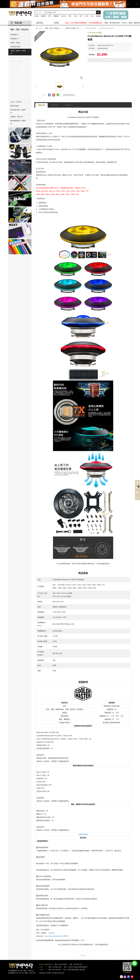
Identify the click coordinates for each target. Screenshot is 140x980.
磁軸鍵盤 (99, 16)
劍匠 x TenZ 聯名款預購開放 (76, 23)
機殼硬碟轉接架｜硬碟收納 (18, 122)
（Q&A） (83, 940)
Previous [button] (9, 4)
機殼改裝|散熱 (15, 106)
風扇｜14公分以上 (16, 83)
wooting (36, 16)
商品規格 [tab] (55, 105)
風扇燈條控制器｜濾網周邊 (18, 111)
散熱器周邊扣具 (16, 94)
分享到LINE (58, 95)
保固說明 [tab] (68, 105)
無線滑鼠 (43, 16)
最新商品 (40, 23)
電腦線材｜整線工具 (17, 117)
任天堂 (87, 16)
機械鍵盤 (56, 16)
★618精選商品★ (96, 23)
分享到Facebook (49, 95)
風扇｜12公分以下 (16, 72)
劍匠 (81, 16)
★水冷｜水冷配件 (16, 102)
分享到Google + (54, 95)
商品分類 (16, 23)
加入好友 (134, 963)
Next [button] (127, 4)
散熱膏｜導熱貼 (16, 97)
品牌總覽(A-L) (15, 35)
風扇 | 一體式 (15, 87)
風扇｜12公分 (15, 76)
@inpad (52, 933)
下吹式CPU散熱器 (16, 61)
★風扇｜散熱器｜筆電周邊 (18, 52)
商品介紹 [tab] (41, 105)
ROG (50, 16)
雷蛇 (70, 16)
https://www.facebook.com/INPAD (57, 936)
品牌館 (56, 23)
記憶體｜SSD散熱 (16, 90)
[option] (68, 4)
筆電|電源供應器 (15, 47)
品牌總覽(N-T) (15, 39)
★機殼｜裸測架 (15, 43)
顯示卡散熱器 (15, 65)
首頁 (40, 28)
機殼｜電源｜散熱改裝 (20, 29)
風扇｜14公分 (15, 79)
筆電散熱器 (14, 68)
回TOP (83, 955)
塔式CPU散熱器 (16, 58)
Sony (92, 16)
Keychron (64, 16)
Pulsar (75, 16)
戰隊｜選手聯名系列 (112, 23)
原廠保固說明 (83, 834)
